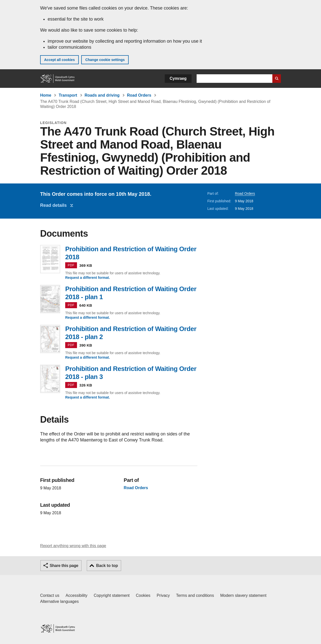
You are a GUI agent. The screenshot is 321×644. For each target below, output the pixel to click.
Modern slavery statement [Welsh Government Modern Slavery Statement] (243, 595)
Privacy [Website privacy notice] (163, 595)
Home (46, 95)
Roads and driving (102, 95)
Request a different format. (88, 278)
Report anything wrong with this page (73, 546)
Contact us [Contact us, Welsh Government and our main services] (50, 595)
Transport (68, 95)
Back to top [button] (107, 566)
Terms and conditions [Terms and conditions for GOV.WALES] (195, 595)
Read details (55, 205)
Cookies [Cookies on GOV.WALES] (143, 595)
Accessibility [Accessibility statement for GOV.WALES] (76, 595)
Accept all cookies (59, 60)
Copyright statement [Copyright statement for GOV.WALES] (112, 595)
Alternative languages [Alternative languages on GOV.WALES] (59, 601)
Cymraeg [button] (178, 78)
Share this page (64, 566)
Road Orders (139, 95)
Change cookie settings (105, 60)
